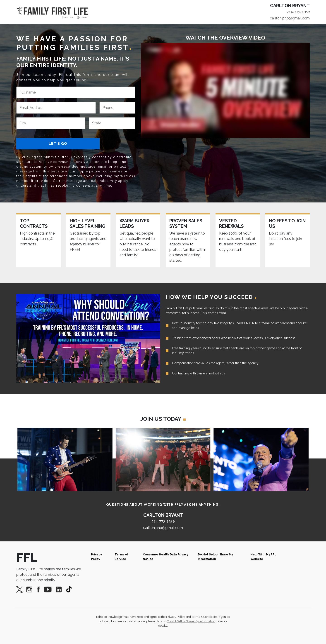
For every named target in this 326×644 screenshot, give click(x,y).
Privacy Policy (96, 557)
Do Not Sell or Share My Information (215, 557)
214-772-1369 (298, 12)
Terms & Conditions (204, 617)
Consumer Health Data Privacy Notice (166, 557)
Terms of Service (121, 557)
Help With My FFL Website (263, 557)
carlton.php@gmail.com (290, 18)
